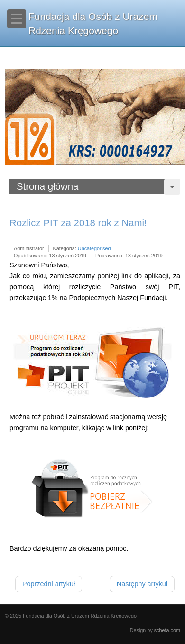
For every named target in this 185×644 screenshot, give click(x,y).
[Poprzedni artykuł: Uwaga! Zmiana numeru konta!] (49, 584)
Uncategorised (94, 248)
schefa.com (167, 630)
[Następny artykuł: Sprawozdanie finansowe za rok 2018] (142, 584)
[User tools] (172, 187)
